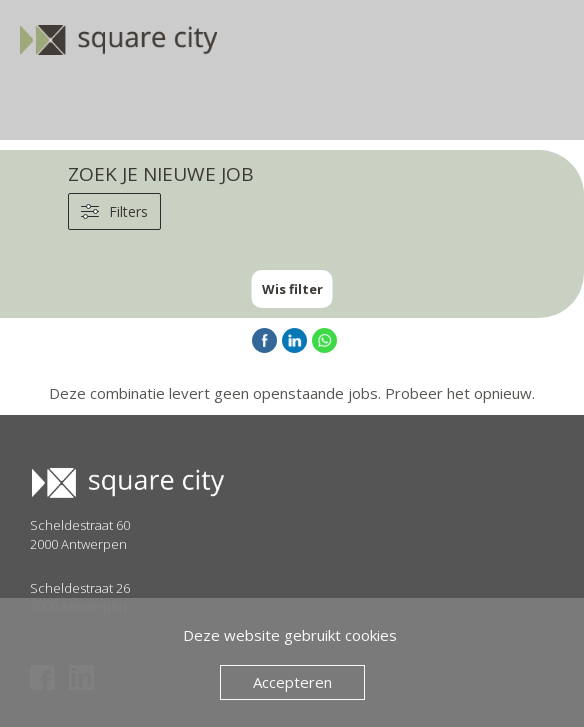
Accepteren (292, 682)
